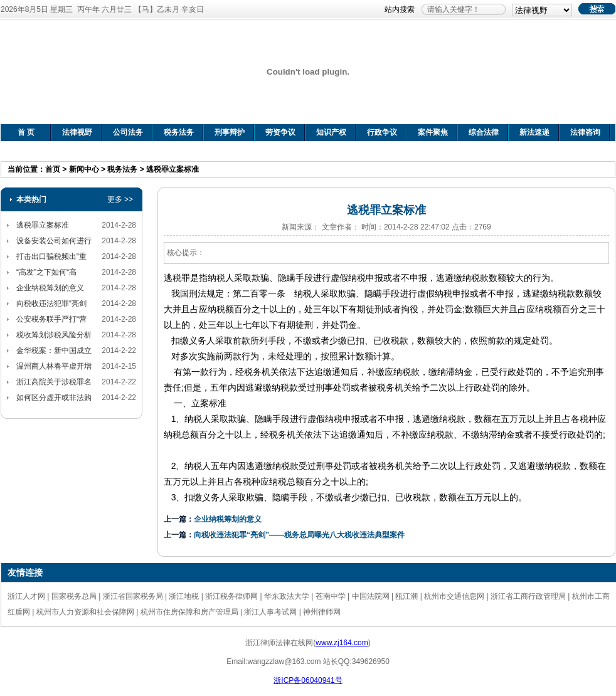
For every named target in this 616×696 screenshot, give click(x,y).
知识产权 (331, 132)
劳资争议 (280, 132)
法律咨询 (585, 132)
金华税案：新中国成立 (54, 351)
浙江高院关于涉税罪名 (54, 382)
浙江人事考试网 (270, 612)
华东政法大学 (287, 596)
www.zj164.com (342, 643)
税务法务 (179, 132)
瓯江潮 (406, 596)
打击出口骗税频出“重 (51, 256)
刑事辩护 (230, 132)
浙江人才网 (26, 596)
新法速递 (534, 132)
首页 (53, 169)
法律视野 (77, 132)
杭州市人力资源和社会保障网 (85, 612)
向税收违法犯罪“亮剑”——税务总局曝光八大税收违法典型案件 (299, 535)
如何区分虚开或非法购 (54, 398)
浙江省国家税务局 (133, 596)
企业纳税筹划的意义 (50, 288)
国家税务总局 (74, 596)
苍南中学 (331, 596)
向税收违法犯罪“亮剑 (51, 303)
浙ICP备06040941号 (308, 680)
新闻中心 (84, 169)
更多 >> (120, 199)
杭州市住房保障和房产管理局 (189, 612)
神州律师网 (322, 612)
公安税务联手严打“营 (51, 319)
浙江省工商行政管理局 (528, 596)
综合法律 (484, 132)
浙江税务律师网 (231, 596)
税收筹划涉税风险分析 (54, 335)
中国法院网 (371, 596)
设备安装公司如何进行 (54, 241)
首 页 (26, 132)
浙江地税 (184, 596)
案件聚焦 (433, 132)
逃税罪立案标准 (173, 169)
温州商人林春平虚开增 (54, 366)
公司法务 (128, 132)
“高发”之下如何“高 (46, 272)
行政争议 (382, 132)
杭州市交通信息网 (454, 596)
